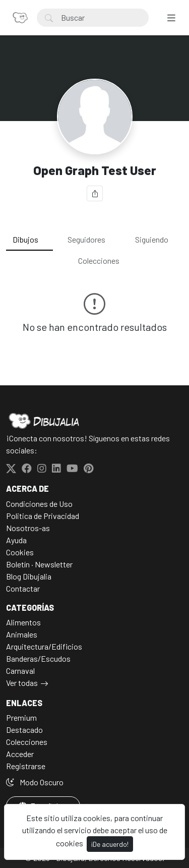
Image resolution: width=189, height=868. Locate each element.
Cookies (20, 552)
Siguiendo (152, 239)
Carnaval (20, 671)
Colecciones (99, 261)
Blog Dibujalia (29, 576)
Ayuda (16, 540)
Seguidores (86, 239)
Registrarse (26, 766)
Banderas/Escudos (38, 658)
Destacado (24, 730)
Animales (22, 634)
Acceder (20, 754)
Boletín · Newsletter (39, 564)
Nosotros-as (28, 528)
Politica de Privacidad (43, 516)
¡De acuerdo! (110, 844)
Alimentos (23, 622)
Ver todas (22, 683)
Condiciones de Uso (39, 504)
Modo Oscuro (35, 782)
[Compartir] (95, 193)
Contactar (23, 588)
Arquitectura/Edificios (44, 646)
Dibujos (25, 239)
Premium (21, 717)
